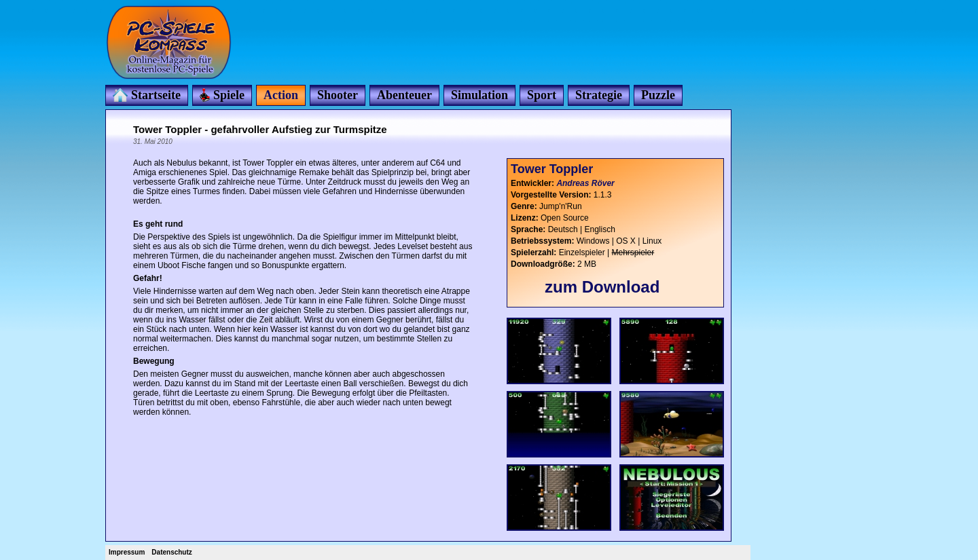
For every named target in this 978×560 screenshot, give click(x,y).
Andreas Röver (585, 183)
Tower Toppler (552, 169)
